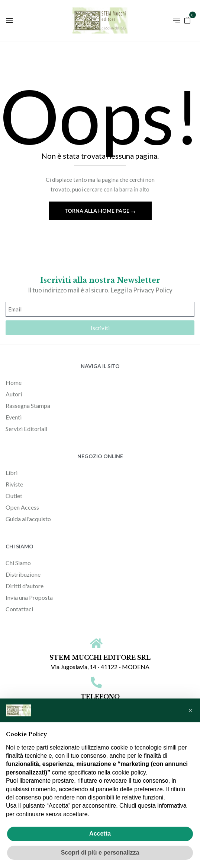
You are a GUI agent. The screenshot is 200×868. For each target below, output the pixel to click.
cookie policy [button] (129, 772)
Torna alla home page (97, 211)
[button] (187, 20)
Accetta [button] (100, 834)
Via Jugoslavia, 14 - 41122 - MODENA (100, 667)
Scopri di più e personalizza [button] (100, 853)
